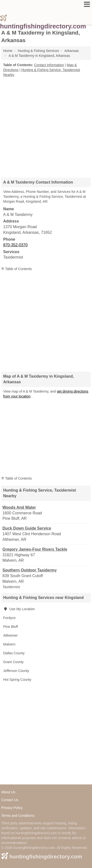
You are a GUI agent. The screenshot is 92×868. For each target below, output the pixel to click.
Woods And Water (19, 507)
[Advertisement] (46, 126)
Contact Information (49, 65)
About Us (8, 792)
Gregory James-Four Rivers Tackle (35, 549)
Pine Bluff (11, 627)
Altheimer (10, 635)
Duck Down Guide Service (27, 528)
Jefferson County (16, 671)
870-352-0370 (15, 245)
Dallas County (14, 653)
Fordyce (9, 618)
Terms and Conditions (18, 816)
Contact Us (10, 800)
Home (8, 51)
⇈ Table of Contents (17, 269)
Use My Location (19, 609)
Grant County (13, 662)
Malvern (9, 644)
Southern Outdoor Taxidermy (30, 570)
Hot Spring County (17, 680)
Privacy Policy (12, 808)
